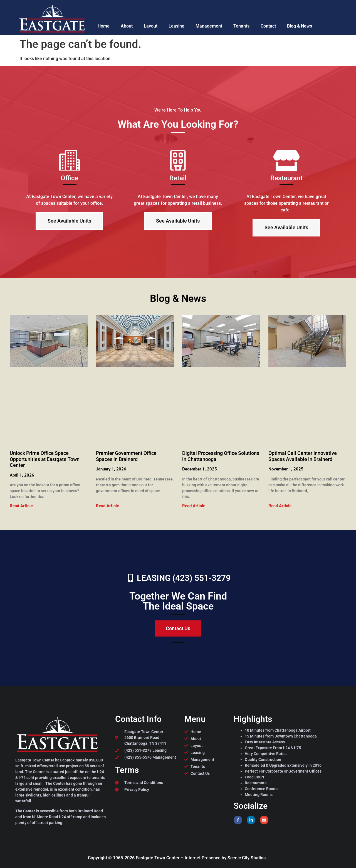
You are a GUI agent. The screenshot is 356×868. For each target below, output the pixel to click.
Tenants (241, 26)
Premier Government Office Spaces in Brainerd (126, 456)
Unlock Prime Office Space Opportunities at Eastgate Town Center (45, 459)
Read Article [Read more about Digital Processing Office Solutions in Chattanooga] (194, 506)
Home (104, 26)
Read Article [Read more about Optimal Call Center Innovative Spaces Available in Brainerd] (280, 506)
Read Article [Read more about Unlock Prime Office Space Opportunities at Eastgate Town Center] (21, 506)
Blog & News (300, 26)
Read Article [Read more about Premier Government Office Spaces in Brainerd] (107, 506)
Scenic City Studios (247, 858)
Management (209, 26)
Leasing (176, 26)
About (127, 26)
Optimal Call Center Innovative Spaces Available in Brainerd (303, 456)
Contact (268, 26)
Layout (151, 26)
